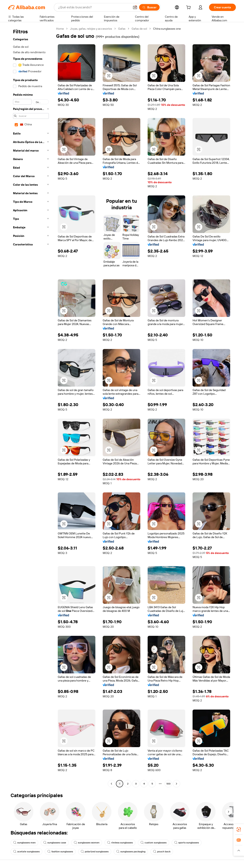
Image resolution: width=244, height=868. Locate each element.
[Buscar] (149, 7)
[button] (135, 7)
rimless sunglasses (120, 843)
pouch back (162, 852)
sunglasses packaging (131, 852)
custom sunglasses (154, 843)
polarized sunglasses (95, 852)
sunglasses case (55, 843)
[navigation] (31, 407)
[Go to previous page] (111, 784)
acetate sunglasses (26, 852)
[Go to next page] (176, 784)
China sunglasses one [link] (167, 29)
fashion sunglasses (60, 852)
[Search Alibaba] (94, 7)
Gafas (122, 29)
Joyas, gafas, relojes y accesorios (91, 29)
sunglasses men (24, 843)
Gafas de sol (139, 29)
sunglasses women (87, 843)
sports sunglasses (187, 843)
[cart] (189, 8)
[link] (239, 829)
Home (60, 29)
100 (168, 784)
